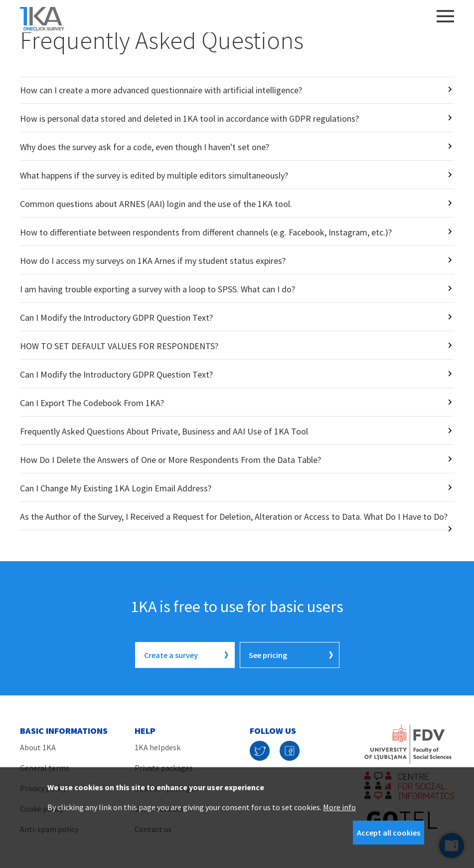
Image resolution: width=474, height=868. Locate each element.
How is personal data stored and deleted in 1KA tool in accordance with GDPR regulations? (189, 118)
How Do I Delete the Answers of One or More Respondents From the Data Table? (170, 460)
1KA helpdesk (158, 747)
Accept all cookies (389, 833)
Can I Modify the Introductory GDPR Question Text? (116, 318)
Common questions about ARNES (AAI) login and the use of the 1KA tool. (156, 204)
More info (339, 807)
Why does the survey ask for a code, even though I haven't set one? (145, 147)
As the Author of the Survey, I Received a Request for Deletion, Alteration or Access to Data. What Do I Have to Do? (234, 517)
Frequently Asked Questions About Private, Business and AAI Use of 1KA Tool (164, 431)
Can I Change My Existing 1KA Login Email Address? (116, 488)
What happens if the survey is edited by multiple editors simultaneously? (154, 175)
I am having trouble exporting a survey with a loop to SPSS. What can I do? (158, 289)
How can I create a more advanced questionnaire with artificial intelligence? (161, 90)
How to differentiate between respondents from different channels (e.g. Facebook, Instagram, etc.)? (206, 232)
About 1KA (38, 747)
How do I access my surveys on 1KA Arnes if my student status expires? (153, 261)
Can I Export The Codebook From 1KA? (92, 403)
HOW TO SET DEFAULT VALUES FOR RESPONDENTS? (119, 346)
